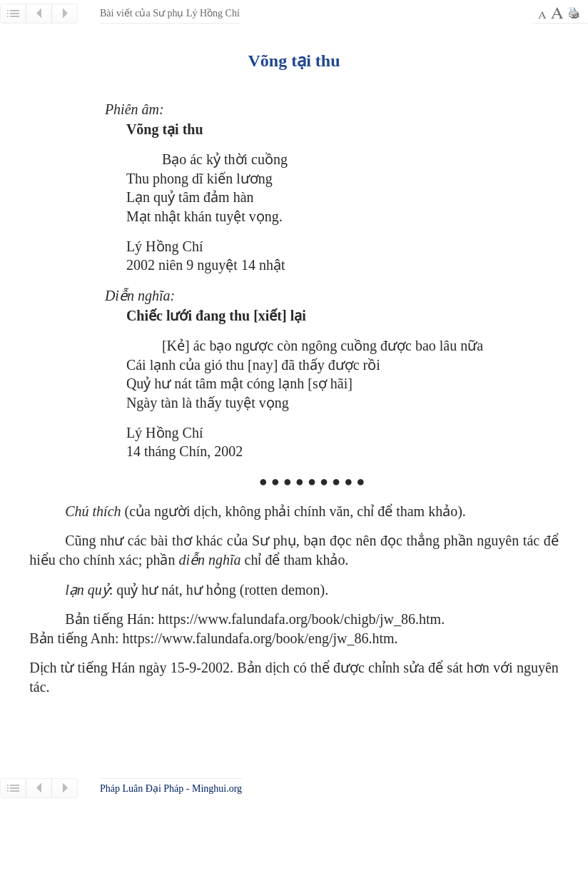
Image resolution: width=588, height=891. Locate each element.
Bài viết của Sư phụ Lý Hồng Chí (170, 13)
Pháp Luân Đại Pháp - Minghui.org (171, 789)
